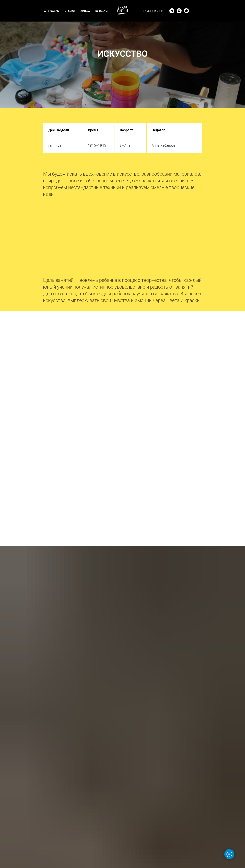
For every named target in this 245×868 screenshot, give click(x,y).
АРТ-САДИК (52, 11)
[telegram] (172, 11)
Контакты (101, 11)
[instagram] (179, 11)
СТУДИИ (70, 11)
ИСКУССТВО (123, 54)
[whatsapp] (186, 11)
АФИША (85, 11)
